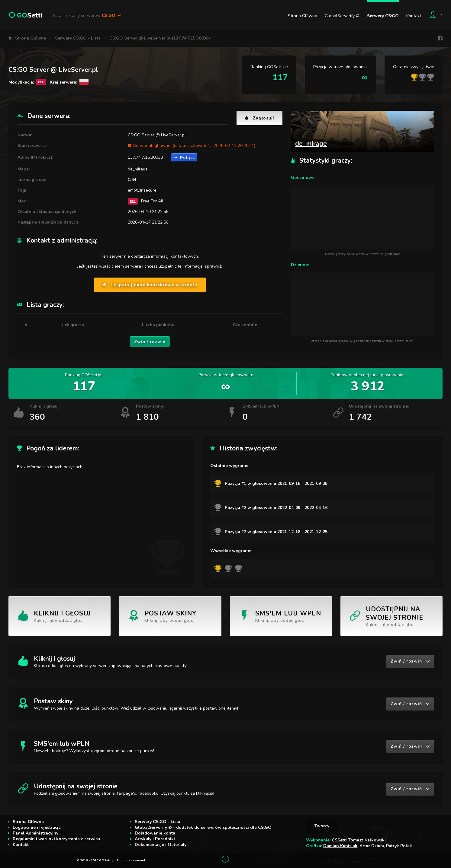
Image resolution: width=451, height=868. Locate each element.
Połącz (184, 158)
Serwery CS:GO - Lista (78, 38)
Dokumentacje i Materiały (161, 845)
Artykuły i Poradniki (155, 839)
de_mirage (138, 169)
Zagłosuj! (259, 118)
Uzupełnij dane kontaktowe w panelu (150, 285)
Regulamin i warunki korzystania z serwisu (56, 839)
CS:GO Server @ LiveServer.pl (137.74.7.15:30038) (160, 38)
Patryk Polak (399, 846)
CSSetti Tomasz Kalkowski (359, 840)
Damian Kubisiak (340, 846)
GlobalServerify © (342, 16)
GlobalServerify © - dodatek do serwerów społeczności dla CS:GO (203, 827)
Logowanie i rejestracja (37, 827)
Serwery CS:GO (383, 16)
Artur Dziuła (372, 846)
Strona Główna (303, 16)
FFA (133, 201)
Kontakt (414, 16)
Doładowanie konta (155, 833)
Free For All (152, 201)
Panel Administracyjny (35, 833)
